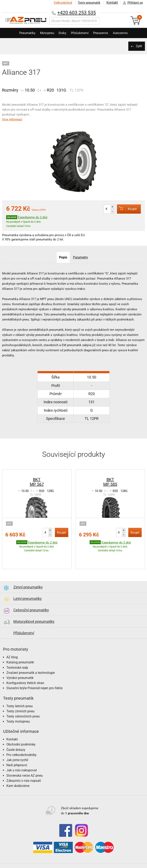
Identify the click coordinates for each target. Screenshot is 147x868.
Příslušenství (81, 33)
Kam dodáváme (18, 773)
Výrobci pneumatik (20, 665)
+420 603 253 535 (77, 13)
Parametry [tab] (81, 257)
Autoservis (124, 33)
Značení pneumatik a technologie (31, 660)
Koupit (126, 209)
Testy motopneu (18, 709)
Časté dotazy (16, 737)
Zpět (139, 46)
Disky (62, 33)
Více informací (12, 119)
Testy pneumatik (89, 3)
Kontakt (112, 3)
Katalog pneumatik (20, 650)
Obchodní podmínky (21, 732)
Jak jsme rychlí (17, 747)
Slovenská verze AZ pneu (25, 763)
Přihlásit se (132, 3)
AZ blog (12, 644)
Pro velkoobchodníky (21, 742)
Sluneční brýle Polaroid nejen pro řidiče (34, 675)
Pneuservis (103, 33)
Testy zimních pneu (20, 699)
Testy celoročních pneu (23, 704)
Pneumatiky (24, 33)
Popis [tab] (63, 257)
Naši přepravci (17, 752)
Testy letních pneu (20, 693)
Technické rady (17, 655)
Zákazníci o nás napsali (24, 768)
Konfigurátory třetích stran (25, 670)
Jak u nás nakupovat (22, 758)
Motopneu (45, 33)
